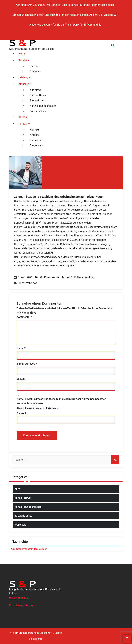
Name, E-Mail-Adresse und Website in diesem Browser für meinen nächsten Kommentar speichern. (61, 401)
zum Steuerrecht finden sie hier (28, 549)
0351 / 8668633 (19, 598)
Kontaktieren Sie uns (23, 605)
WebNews (31, 283)
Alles (21, 283)
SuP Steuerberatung (83, 277)
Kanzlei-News (23, 498)
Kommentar (24, 317)
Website (21, 379)
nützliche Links (23, 516)
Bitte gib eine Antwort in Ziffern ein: (38, 408)
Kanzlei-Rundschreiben (28, 507)
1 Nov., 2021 (23, 277)
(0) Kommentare (47, 277)
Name (21, 348)
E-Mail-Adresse (27, 364)
